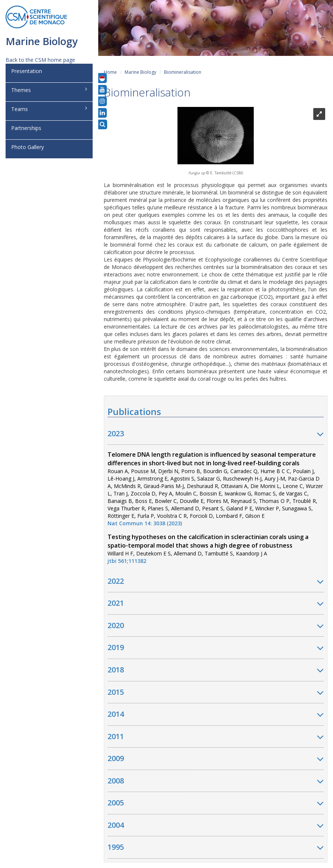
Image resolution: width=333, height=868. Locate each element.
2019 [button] (216, 648)
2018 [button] (216, 670)
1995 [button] (216, 848)
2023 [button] (216, 434)
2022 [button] (216, 582)
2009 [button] (216, 759)
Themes (49, 90)
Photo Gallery (28, 147)
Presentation (27, 71)
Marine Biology (140, 72)
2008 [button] (216, 781)
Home (110, 72)
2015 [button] (216, 693)
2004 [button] (216, 826)
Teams (49, 109)
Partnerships (26, 128)
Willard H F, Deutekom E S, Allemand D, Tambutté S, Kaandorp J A (208, 549)
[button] (102, 78)
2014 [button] (216, 715)
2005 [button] (216, 803)
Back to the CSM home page (40, 60)
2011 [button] (216, 737)
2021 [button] (216, 604)
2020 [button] (216, 626)
